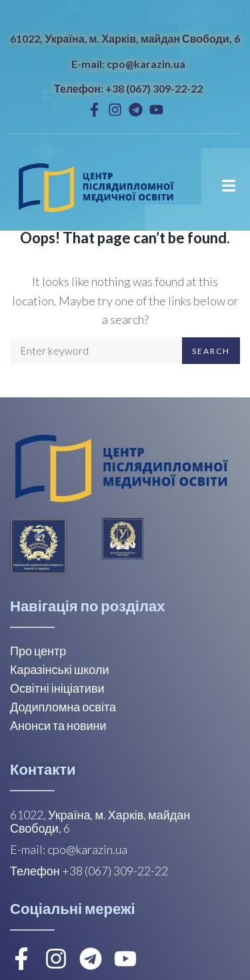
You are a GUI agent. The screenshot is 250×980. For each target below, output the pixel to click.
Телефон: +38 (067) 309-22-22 (128, 88)
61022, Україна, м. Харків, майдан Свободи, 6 (125, 38)
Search (211, 351)
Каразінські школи (59, 669)
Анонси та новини (58, 725)
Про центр (38, 651)
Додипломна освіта (63, 707)
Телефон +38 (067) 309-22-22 (89, 871)
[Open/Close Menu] (228, 186)
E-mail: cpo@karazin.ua (128, 64)
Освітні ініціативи (57, 688)
